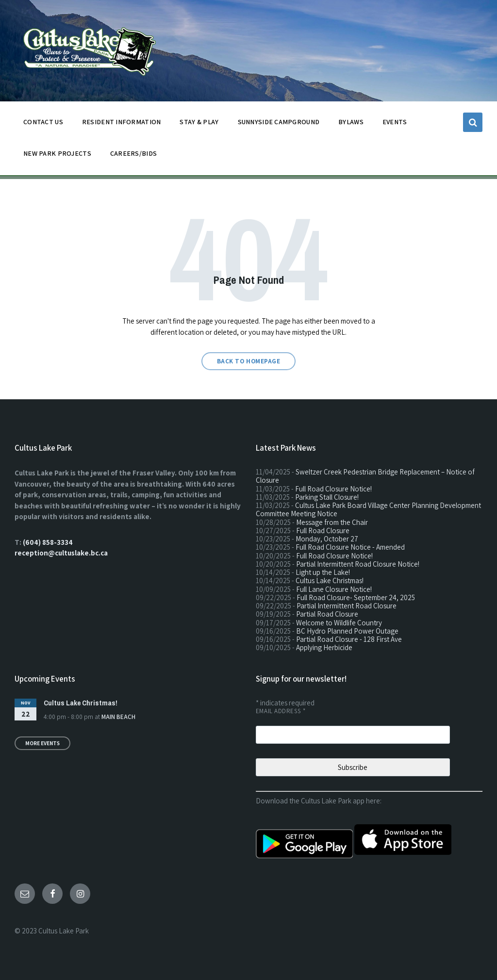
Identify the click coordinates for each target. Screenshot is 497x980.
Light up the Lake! (323, 572)
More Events (42, 743)
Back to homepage (248, 361)
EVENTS (395, 122)
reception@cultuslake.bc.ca (61, 553)
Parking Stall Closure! (327, 497)
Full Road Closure (323, 531)
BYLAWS (351, 124)
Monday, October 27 (327, 539)
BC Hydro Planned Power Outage (347, 631)
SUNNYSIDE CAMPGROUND (279, 124)
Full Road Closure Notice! (333, 489)
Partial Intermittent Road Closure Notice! (358, 564)
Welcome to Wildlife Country (339, 623)
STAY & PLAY (199, 124)
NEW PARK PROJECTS (57, 156)
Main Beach (118, 717)
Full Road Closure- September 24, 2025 (356, 597)
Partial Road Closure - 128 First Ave (349, 639)
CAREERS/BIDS (133, 153)
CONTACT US (43, 124)
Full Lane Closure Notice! (334, 589)
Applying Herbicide (324, 647)
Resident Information (122, 124)
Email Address (281, 711)
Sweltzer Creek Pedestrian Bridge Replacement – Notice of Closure (365, 476)
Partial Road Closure (327, 614)
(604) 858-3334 (48, 542)
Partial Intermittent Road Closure (347, 606)
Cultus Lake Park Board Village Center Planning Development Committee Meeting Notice (368, 509)
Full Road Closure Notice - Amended (350, 547)
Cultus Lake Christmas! (330, 580)
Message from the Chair (332, 522)
